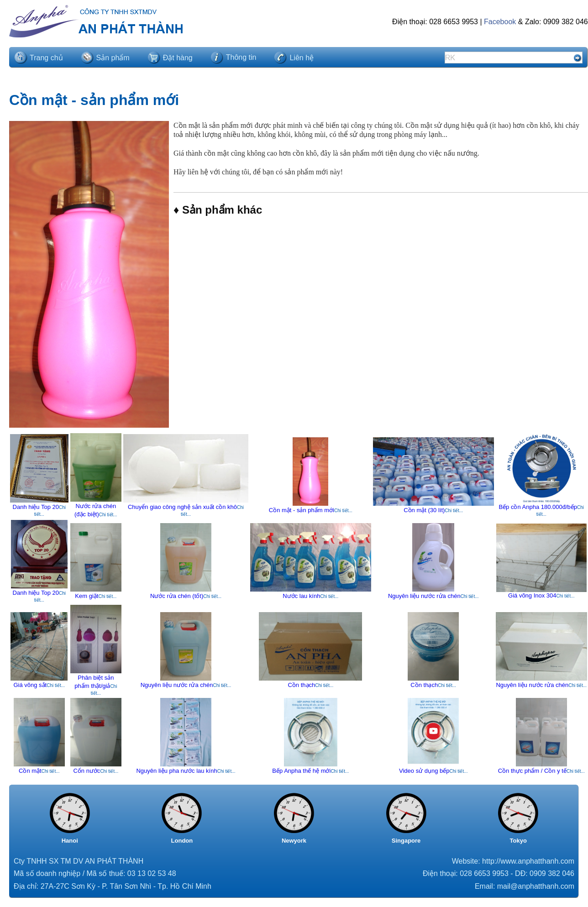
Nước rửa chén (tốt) (177, 596)
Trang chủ (46, 58)
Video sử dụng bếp (424, 771)
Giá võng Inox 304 (532, 595)
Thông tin (241, 57)
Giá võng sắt (30, 685)
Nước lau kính (301, 596)
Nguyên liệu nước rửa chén (424, 596)
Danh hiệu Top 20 (36, 507)
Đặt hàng (178, 58)
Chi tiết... (108, 515)
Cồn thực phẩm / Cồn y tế (532, 771)
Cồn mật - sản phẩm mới (302, 510)
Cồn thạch (301, 685)
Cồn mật (30, 771)
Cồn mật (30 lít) (424, 510)
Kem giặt (87, 596)
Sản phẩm (113, 58)
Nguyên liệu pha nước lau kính (176, 771)
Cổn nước (87, 771)
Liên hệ (302, 58)
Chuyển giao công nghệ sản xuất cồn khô (182, 507)
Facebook (500, 22)
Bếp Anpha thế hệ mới (301, 771)
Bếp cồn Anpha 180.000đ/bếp (538, 507)
